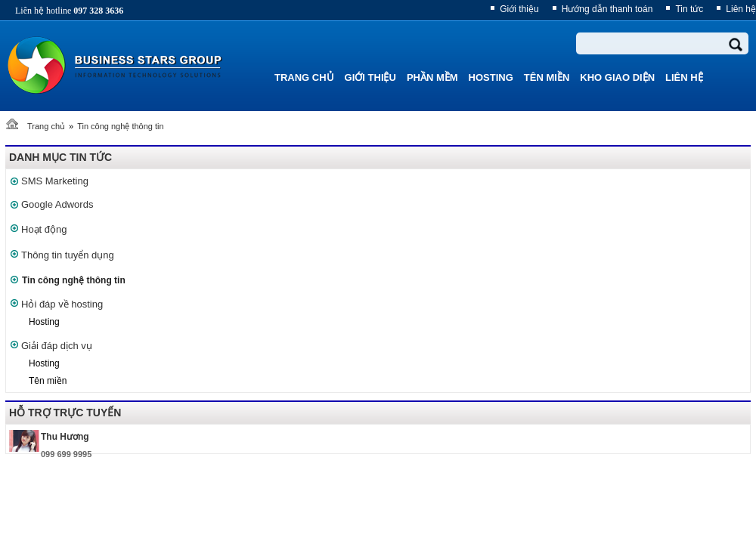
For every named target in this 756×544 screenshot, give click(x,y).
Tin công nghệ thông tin (120, 126)
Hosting (44, 322)
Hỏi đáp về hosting (62, 304)
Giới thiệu (519, 9)
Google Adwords (57, 204)
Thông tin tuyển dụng (68, 255)
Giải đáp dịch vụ (57, 346)
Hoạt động (44, 229)
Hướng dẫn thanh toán (607, 9)
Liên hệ (741, 9)
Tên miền (48, 381)
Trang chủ (46, 126)
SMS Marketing (55, 181)
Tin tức (689, 9)
